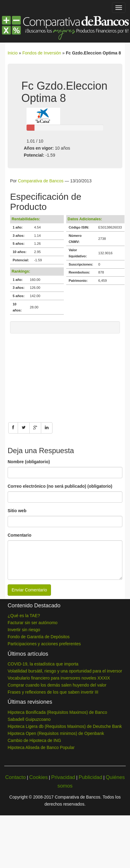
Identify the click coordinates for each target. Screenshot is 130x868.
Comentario (20, 535)
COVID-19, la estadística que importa (43, 664)
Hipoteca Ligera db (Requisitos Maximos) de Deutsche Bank (65, 726)
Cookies (39, 777)
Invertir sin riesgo (24, 630)
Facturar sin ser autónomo (32, 623)
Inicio (13, 53)
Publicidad (90, 777)
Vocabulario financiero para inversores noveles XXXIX (59, 678)
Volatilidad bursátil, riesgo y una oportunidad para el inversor (65, 671)
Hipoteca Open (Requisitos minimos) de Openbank (56, 733)
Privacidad (63, 777)
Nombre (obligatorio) (29, 462)
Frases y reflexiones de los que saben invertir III (53, 692)
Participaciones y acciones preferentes (44, 644)
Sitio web (17, 511)
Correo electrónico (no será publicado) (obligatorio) (60, 486)
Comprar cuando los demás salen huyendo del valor (57, 685)
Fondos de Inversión (42, 53)
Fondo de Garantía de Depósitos (39, 637)
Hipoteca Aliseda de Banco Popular (41, 747)
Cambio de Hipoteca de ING (34, 740)
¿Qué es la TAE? (24, 616)
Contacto (15, 777)
